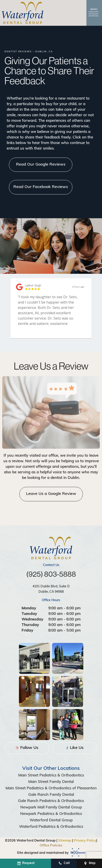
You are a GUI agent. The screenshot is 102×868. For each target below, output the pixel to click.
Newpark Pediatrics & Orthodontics (51, 814)
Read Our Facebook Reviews (41, 187)
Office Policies (51, 846)
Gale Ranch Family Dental (51, 795)
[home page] (22, 13)
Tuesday (29, 614)
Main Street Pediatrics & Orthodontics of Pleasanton (51, 788)
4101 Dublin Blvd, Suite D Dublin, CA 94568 (51, 589)
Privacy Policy (85, 841)
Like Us (75, 748)
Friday (27, 631)
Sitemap (65, 841)
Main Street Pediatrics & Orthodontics (51, 775)
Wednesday (32, 619)
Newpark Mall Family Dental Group (51, 807)
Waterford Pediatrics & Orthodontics (51, 827)
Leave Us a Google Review (51, 494)
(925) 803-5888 (51, 574)
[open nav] (94, 13)
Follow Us (27, 748)
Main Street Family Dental (51, 782)
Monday (29, 608)
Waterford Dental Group (51, 820)
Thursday (30, 625)
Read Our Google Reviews (41, 165)
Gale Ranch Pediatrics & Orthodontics (51, 801)
